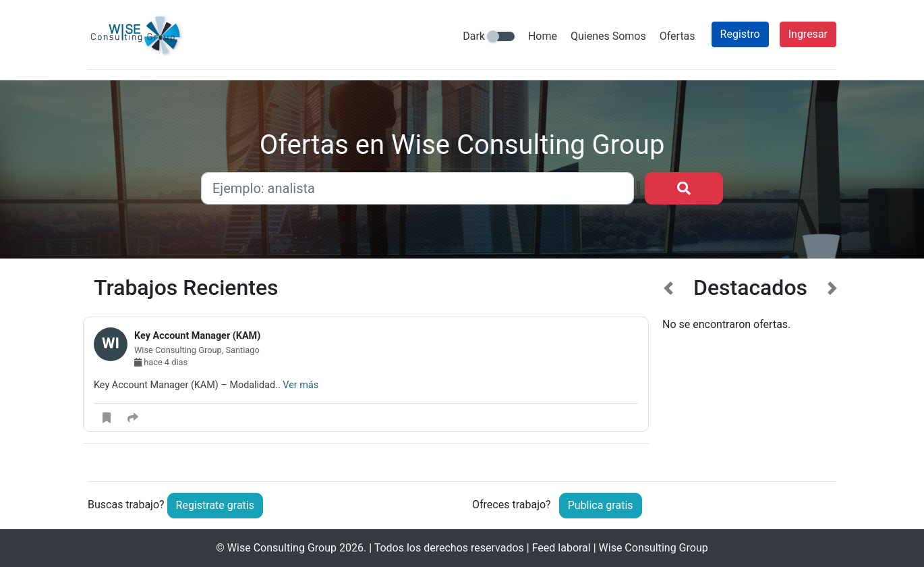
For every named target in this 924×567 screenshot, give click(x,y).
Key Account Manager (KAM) (197, 336)
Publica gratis (601, 505)
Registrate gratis (215, 505)
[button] (669, 368)
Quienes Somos (608, 36)
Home (543, 36)
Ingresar (808, 34)
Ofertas (677, 36)
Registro (740, 34)
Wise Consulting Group (282, 548)
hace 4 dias (161, 362)
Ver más (300, 385)
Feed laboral (561, 548)
